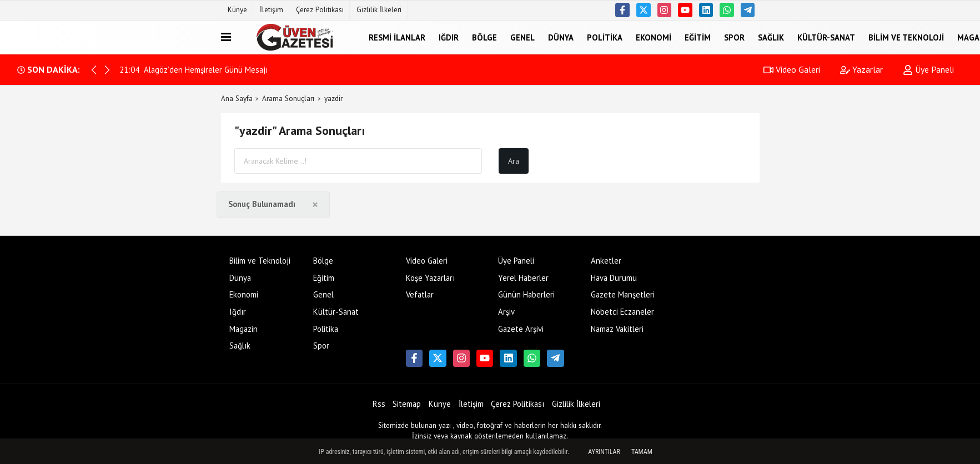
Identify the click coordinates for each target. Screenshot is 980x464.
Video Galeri (792, 69)
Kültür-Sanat (826, 37)
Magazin (243, 329)
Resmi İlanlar (397, 37)
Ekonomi (654, 37)
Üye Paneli (928, 69)
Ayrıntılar (604, 452)
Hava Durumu (614, 278)
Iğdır (449, 37)
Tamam (642, 452)
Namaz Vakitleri (617, 329)
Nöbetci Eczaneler (622, 312)
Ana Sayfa (237, 99)
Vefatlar (420, 294)
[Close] (315, 205)
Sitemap (407, 404)
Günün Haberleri (526, 294)
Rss (379, 404)
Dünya (561, 37)
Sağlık (771, 37)
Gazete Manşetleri (623, 294)
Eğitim (698, 37)
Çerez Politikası (320, 10)
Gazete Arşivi (521, 329)
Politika (605, 37)
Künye (237, 10)
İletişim (272, 10)
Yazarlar (861, 69)
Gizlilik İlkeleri (379, 10)
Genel (522, 37)
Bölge (484, 37)
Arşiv (506, 312)
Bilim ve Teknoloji (906, 37)
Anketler (606, 261)
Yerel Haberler (523, 278)
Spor (734, 37)
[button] (107, 70)
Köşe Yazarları (430, 278)
